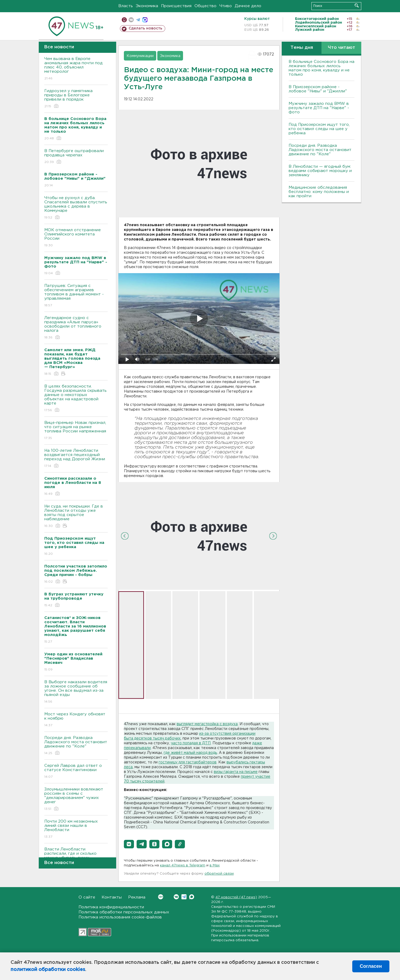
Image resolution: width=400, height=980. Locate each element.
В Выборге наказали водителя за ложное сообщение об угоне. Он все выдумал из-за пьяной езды (76, 692)
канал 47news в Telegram (183, 865)
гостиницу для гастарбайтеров (188, 762)
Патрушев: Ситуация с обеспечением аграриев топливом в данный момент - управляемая (76, 296)
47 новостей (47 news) (236, 897)
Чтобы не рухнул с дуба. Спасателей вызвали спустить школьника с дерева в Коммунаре (76, 208)
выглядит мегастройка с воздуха (207, 724)
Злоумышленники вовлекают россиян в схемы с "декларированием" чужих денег (76, 799)
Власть (126, 6)
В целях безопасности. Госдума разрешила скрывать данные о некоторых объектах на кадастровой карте (76, 399)
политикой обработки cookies (48, 970)
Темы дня (302, 48)
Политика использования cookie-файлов (120, 917)
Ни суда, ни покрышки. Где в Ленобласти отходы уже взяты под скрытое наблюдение (76, 516)
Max (192, 897)
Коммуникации (140, 56)
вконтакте (131, 20)
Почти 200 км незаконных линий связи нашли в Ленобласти (76, 829)
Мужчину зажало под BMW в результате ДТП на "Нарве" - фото (319, 108)
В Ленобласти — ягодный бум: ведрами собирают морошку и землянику (320, 171)
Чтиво (226, 6)
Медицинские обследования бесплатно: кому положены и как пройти (319, 192)
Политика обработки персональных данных (124, 912)
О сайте (87, 897)
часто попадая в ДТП (191, 743)
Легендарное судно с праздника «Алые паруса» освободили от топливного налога (76, 328)
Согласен (371, 966)
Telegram (184, 897)
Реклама (137, 897)
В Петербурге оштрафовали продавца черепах (76, 157)
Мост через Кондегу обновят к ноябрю (76, 720)
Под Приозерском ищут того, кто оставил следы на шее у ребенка (319, 129)
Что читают (342, 48)
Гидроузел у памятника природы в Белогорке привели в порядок (76, 99)
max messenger (145, 20)
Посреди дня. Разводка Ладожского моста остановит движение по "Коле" (76, 746)
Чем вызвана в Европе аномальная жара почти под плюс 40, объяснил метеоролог (76, 69)
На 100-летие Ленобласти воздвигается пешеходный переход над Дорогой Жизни (76, 459)
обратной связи (219, 874)
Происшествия (176, 6)
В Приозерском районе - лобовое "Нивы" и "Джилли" (318, 89)
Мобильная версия (124, 20)
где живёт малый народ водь (190, 753)
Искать (357, 5)
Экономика (147, 6)
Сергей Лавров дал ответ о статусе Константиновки (76, 771)
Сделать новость (145, 28)
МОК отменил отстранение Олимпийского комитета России (76, 238)
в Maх (215, 865)
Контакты (112, 897)
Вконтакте (161, 897)
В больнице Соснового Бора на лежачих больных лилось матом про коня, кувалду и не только (321, 68)
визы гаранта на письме (236, 772)
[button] (129, 844)
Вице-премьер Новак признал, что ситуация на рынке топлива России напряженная (76, 431)
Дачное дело (248, 6)
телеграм (138, 20)
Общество (205, 6)
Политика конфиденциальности (111, 907)
